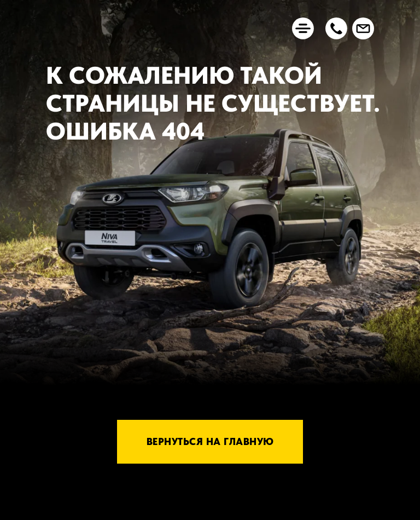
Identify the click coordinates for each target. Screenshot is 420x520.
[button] (336, 28)
